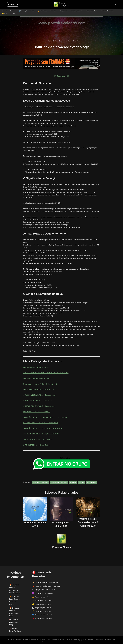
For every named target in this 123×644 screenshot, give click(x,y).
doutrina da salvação (41, 482)
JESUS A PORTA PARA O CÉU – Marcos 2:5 (39, 439)
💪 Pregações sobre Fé (40, 597)
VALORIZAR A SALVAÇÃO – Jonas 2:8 (37, 412)
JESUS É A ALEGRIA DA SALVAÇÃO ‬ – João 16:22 (41, 434)
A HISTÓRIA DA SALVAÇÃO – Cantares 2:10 (39, 406)
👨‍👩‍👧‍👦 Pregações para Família (42, 608)
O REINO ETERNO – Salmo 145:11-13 (37, 445)
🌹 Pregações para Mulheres (42, 619)
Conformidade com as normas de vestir (37, 367)
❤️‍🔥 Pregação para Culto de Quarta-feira (46, 586)
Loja (13, 14)
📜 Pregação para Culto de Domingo (45, 582)
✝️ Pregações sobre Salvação (43, 593)
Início (44, 41)
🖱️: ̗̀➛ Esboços (13, 4)
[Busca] (115, 4)
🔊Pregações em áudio (27, 11)
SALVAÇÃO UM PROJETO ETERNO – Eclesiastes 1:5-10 (43, 428)
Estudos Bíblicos (53, 41)
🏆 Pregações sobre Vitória (42, 611)
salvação (73, 482)
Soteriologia (92, 482)
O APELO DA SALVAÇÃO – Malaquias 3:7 (38, 401)
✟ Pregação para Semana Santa (44, 590)
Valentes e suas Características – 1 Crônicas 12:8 (88, 522)
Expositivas (64, 11)
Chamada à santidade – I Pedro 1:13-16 (37, 378)
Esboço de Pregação (9, 11)
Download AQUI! (62, 76)
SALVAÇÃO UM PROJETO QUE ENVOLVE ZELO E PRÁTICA (45, 417)
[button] (47, 11)
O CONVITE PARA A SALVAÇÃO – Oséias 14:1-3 (40, 423)
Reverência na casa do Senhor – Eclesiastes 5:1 (40, 384)
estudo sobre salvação (59, 482)
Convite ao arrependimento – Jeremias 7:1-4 (39, 390)
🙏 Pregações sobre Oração (42, 601)
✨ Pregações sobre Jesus (42, 604)
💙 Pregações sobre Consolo (42, 615)
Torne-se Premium (107, 11)
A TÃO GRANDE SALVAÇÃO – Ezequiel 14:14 (39, 395)
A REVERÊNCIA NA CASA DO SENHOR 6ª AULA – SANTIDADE (46, 373)
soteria (82, 482)
